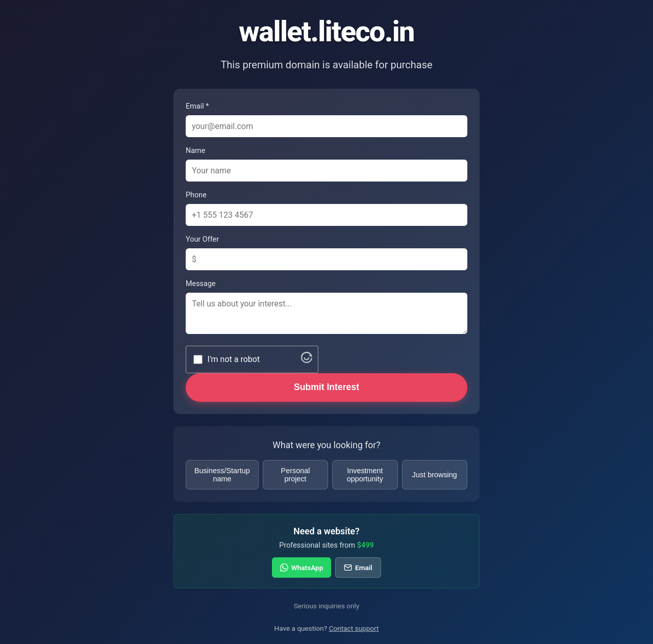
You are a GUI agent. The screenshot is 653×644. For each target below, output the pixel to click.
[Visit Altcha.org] (307, 360)
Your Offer (202, 239)
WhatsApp (302, 568)
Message (201, 284)
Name (195, 151)
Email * (197, 106)
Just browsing (435, 475)
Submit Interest (326, 387)
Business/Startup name (222, 475)
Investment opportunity (365, 475)
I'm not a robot (234, 359)
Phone (196, 195)
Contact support (354, 628)
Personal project (296, 475)
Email (358, 568)
